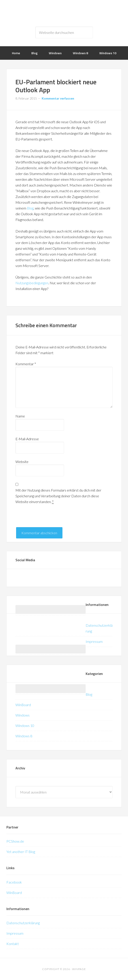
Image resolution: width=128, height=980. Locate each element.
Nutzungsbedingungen (32, 283)
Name (20, 416)
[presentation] (49, 519)
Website (22, 462)
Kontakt (13, 944)
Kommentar (26, 364)
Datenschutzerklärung (23, 923)
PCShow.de (15, 841)
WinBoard (23, 705)
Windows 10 (25, 725)
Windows (23, 715)
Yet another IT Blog (21, 852)
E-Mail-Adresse (27, 439)
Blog (30, 208)
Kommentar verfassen (58, 98)
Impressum (94, 641)
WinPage (64, 13)
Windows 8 (24, 736)
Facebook (14, 882)
